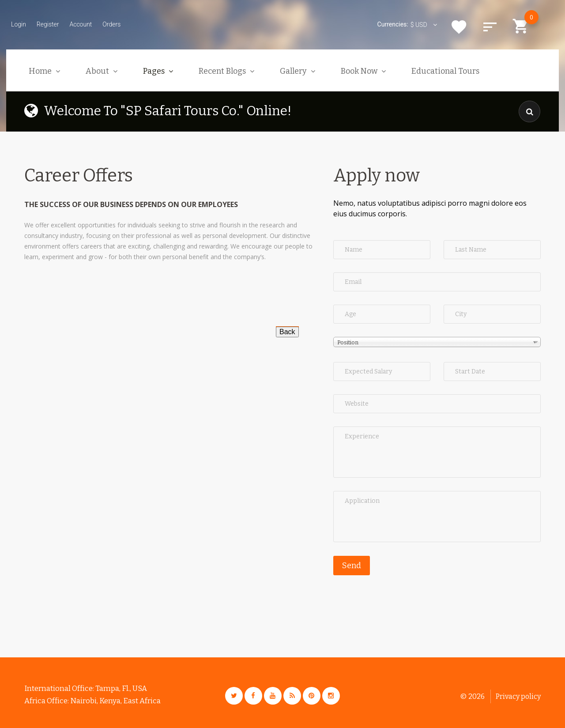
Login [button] (19, 24)
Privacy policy (518, 696)
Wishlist (459, 27)
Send (352, 566)
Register (48, 24)
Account (81, 24)
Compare (490, 27)
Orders (111, 24)
